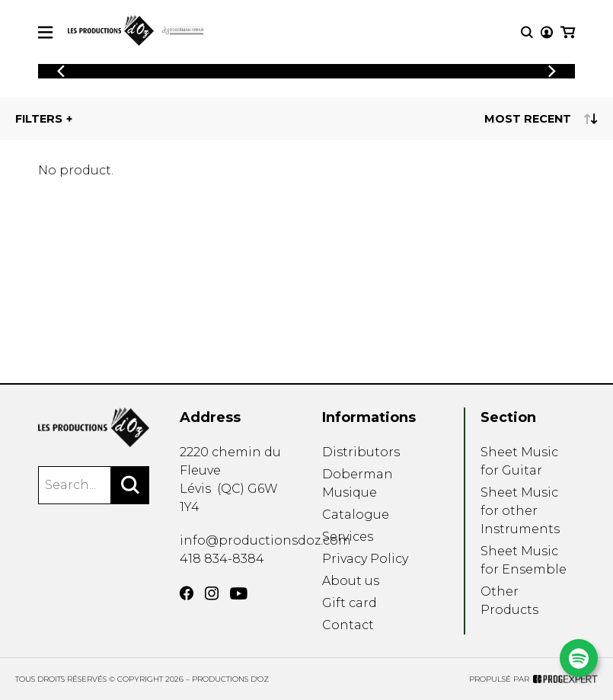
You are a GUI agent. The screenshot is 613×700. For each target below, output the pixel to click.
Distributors (361, 452)
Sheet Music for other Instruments (520, 511)
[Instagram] (212, 593)
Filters (39, 119)
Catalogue (356, 515)
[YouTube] (239, 594)
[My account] (547, 32)
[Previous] (61, 71)
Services (348, 537)
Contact (348, 625)
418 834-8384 (222, 559)
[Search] (130, 485)
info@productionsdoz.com (265, 540)
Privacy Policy (365, 559)
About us (351, 581)
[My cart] (568, 32)
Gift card (350, 603)
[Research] (527, 32)
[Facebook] (187, 593)
